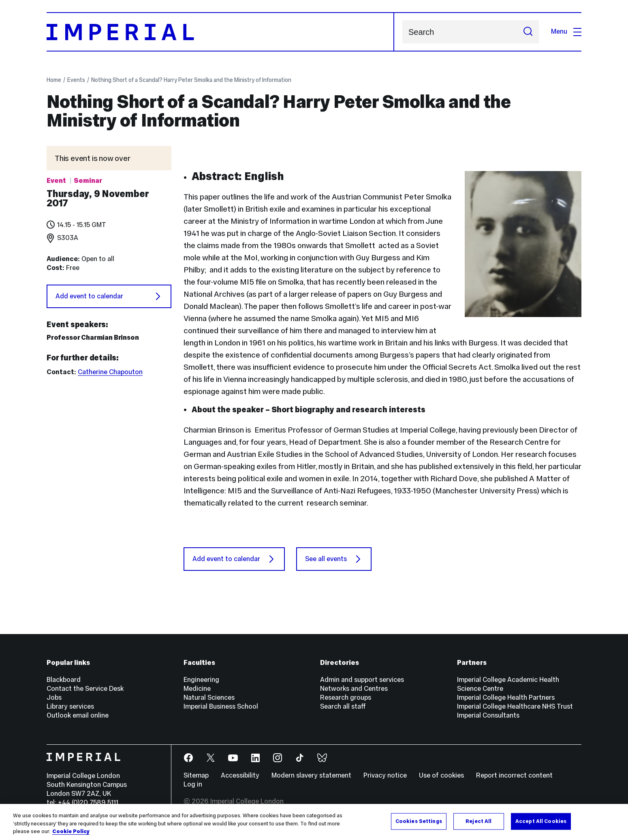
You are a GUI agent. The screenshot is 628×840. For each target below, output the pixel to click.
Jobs (54, 697)
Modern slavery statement (311, 775)
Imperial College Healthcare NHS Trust (515, 706)
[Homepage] (220, 32)
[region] (314, 822)
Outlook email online (78, 715)
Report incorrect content (514, 775)
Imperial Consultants (488, 715)
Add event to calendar (109, 296)
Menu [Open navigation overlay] (566, 31)
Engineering (201, 680)
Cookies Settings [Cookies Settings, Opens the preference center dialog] (419, 821)
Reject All (478, 821)
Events (76, 80)
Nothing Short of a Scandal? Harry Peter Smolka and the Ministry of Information (191, 80)
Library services (70, 706)
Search (402, 32)
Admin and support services (362, 680)
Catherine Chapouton (110, 372)
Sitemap (196, 775)
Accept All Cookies (541, 821)
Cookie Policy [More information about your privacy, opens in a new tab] (71, 831)
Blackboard (64, 680)
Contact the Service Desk (85, 689)
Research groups (346, 697)
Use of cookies (441, 775)
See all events (334, 559)
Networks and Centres (354, 689)
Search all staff (343, 706)
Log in (193, 784)
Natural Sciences (209, 697)
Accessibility (240, 775)
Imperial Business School (221, 706)
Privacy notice (385, 775)
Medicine (197, 689)
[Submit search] (528, 32)
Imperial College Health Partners (506, 697)
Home (54, 80)
